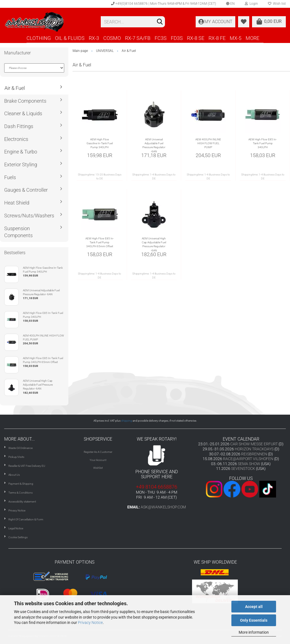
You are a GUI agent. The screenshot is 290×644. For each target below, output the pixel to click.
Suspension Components (18, 232)
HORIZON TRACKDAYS (254, 449)
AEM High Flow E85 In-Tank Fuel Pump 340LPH (263, 143)
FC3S (161, 38)
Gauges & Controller (26, 190)
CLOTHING (39, 38)
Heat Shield (17, 203)
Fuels (10, 177)
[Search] (160, 22)
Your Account (98, 460)
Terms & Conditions (21, 493)
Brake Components (25, 101)
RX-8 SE (196, 38)
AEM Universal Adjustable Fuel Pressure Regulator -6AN (154, 145)
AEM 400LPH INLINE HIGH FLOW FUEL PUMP (208, 143)
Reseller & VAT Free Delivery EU (27, 466)
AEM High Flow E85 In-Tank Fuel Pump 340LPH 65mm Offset (100, 242)
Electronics (16, 139)
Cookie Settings (18, 537)
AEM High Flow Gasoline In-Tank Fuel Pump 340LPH (100, 143)
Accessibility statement (22, 502)
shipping (127, 421)
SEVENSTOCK (243, 468)
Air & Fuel (15, 88)
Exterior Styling (21, 164)
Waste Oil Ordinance (21, 448)
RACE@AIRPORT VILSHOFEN (249, 459)
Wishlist (98, 468)
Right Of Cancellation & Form (26, 519)
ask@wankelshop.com (163, 507)
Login (251, 4)
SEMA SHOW (249, 464)
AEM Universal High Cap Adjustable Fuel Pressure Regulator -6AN (154, 244)
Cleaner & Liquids (23, 113)
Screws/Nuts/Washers (29, 216)
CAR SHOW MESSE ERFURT (254, 444)
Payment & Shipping (21, 484)
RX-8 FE (217, 38)
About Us (14, 475)
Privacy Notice (90, 623)
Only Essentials (254, 620)
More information (254, 632)
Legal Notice (16, 528)
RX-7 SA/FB (138, 38)
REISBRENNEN (254, 454)
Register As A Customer (98, 452)
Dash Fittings (19, 126)
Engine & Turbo (21, 152)
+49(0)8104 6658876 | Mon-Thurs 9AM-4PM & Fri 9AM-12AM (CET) (164, 4)
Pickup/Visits (16, 457)
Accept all (254, 607)
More (252, 38)
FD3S (177, 38)
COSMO (112, 38)
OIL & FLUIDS (70, 38)
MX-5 (236, 38)
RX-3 (94, 38)
